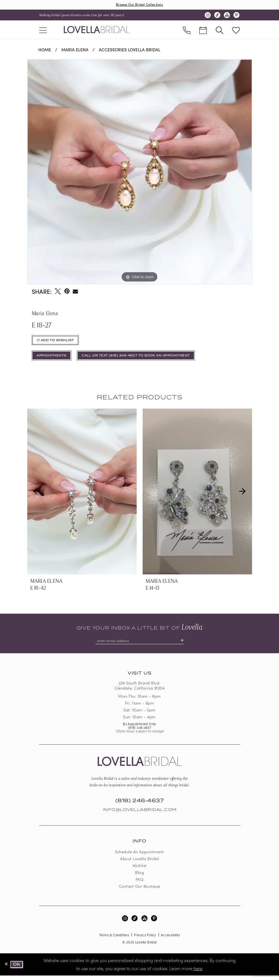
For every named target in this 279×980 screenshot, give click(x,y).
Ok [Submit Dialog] (18, 969)
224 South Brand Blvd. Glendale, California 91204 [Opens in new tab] (139, 690)
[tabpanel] (140, 172)
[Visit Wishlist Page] (236, 30)
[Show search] (220, 30)
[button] (43, 30)
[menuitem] (43, 30)
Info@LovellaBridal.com (140, 814)
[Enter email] (139, 645)
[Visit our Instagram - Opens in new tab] (208, 16)
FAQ (140, 884)
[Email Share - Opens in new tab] (76, 292)
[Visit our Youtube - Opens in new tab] (227, 16)
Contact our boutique (140, 891)
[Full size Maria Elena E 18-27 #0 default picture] (140, 172)
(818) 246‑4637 (139, 732)
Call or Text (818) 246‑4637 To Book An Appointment (147, 359)
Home (45, 50)
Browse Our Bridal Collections (140, 5)
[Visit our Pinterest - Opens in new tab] (236, 16)
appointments (54, 359)
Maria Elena (75, 50)
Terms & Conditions (114, 939)
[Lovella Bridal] (97, 30)
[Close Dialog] (7, 969)
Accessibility (170, 939)
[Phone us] (187, 30)
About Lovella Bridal (139, 863)
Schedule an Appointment (139, 856)
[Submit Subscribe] (184, 645)
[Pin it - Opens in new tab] (67, 292)
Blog (139, 877)
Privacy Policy (145, 939)
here (198, 973)
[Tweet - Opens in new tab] (58, 292)
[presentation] (82, 495)
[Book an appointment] (203, 30)
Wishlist (140, 870)
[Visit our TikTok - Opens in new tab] (217, 16)
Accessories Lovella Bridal (130, 50)
